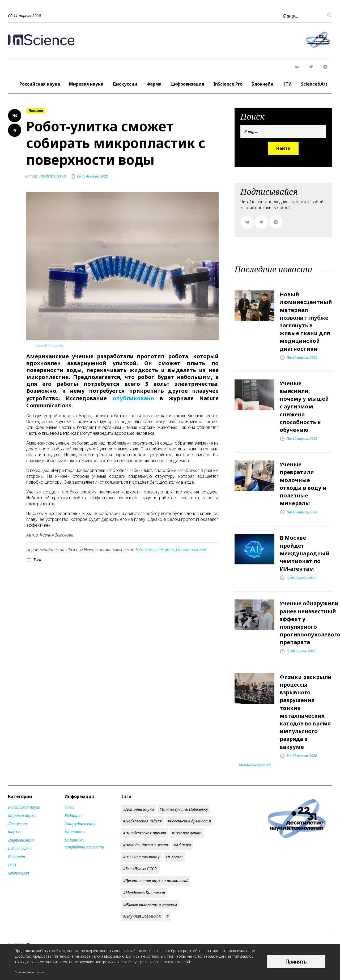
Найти (283, 148)
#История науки (139, 773)
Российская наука (40, 84)
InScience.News (47, 176)
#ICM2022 (174, 821)
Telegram (166, 549)
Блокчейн (262, 84)
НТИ (287, 84)
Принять (296, 962)
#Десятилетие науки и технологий (156, 845)
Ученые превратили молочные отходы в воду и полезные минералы (303, 468)
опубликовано (133, 398)
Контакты (75, 796)
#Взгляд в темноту (141, 821)
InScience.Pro (228, 84)
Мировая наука (86, 84)
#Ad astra (182, 809)
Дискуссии (125, 84)
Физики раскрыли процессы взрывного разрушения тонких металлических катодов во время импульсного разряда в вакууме (306, 680)
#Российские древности (189, 785)
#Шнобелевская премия (145, 797)
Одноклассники (191, 549)
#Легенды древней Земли (146, 809)
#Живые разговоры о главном (150, 869)
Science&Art (314, 84)
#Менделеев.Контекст (144, 857)
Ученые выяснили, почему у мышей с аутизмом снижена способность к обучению (304, 397)
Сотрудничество (80, 788)
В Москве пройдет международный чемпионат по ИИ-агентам (305, 533)
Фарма (154, 84)
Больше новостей (255, 729)
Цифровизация (187, 84)
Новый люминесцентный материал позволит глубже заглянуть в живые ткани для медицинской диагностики (306, 318)
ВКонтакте (146, 549)
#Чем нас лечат (187, 797)
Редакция (73, 780)
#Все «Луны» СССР (140, 833)
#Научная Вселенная (142, 880)
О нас (69, 771)
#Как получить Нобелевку (184, 773)
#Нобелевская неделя (143, 785)
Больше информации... (35, 972)
